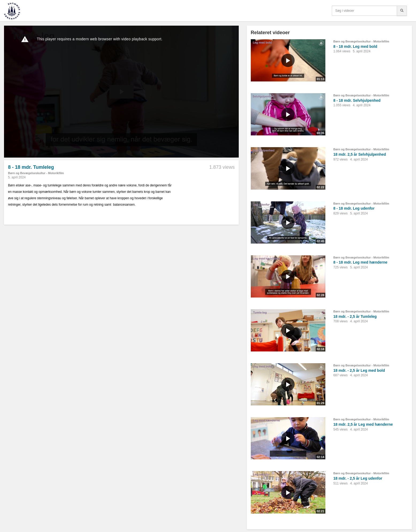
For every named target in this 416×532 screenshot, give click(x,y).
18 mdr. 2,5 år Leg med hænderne (363, 424)
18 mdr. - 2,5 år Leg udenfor (358, 478)
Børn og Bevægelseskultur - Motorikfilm (36, 173)
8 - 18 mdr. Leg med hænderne (360, 262)
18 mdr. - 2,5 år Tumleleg (355, 316)
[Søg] (402, 11)
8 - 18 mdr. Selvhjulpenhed (357, 100)
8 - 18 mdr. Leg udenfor (354, 208)
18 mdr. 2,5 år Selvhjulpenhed (360, 154)
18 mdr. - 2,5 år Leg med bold (359, 370)
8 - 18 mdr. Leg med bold (355, 46)
